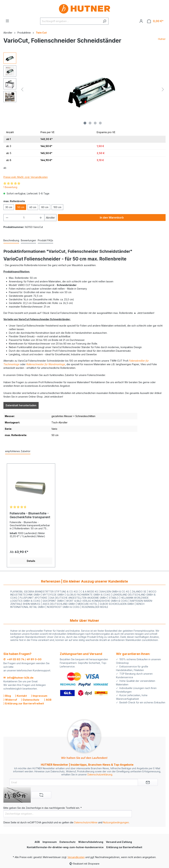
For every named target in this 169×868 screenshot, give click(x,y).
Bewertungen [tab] (28, 240)
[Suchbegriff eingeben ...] (70, 21)
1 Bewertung (10, 187)
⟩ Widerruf (10, 700)
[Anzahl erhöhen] (41, 218)
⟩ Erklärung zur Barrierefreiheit (24, 703)
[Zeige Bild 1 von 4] (85, 123)
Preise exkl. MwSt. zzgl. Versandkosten (26, 177)
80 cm (45, 207)
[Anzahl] (24, 218)
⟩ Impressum (39, 696)
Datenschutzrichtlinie (86, 822)
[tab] (11, 241)
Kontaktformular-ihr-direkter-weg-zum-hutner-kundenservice (65, 847)
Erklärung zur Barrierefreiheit (124, 847)
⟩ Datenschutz (30, 700)
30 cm (9, 207)
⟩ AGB (48, 700)
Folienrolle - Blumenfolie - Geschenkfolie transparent (30, 515)
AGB (37, 842)
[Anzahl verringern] (7, 218)
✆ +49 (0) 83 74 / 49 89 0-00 (22, 659)
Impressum (50, 842)
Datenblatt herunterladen (21, 405)
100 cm (57, 207)
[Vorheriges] (22, 89)
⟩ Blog (7, 696)
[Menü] (7, 21)
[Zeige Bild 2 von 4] (90, 123)
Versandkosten (76, 857)
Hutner (162, 39)
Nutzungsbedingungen (116, 822)
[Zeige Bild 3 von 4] (95, 123)
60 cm (33, 207)
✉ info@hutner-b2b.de (18, 678)
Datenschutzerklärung (100, 774)
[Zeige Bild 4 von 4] (100, 123)
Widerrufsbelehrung (91, 842)
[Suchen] (104, 21)
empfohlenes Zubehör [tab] (18, 451)
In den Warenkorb (112, 218)
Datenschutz (67, 842)
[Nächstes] (163, 89)
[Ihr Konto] (141, 21)
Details (31, 561)
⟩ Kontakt (21, 696)
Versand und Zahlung (119, 842)
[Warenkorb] (155, 21)
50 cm (21, 207)
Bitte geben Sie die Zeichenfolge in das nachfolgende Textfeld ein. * (43, 808)
